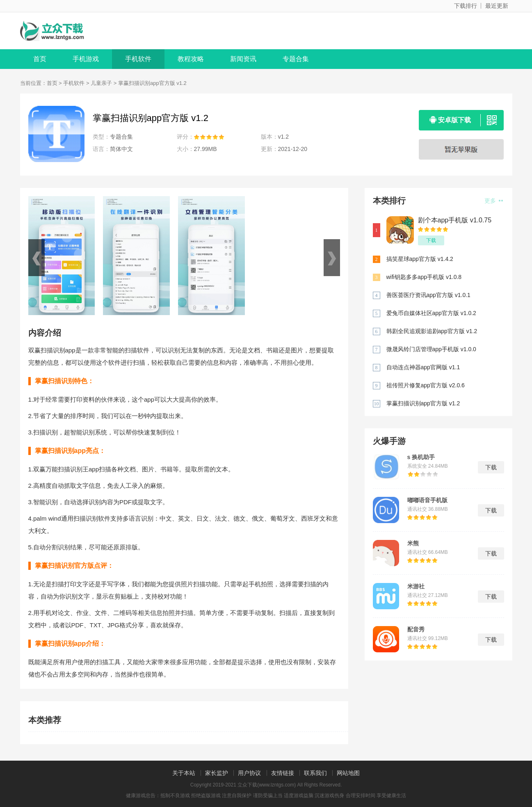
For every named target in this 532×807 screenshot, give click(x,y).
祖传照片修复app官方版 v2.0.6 (426, 385)
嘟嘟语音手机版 (427, 500)
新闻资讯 (243, 59)
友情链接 (283, 773)
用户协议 (249, 773)
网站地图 (348, 773)
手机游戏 (86, 59)
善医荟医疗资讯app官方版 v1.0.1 (428, 295)
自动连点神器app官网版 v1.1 (423, 367)
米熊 (413, 543)
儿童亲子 (101, 83)
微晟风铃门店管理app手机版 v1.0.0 (431, 349)
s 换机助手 (421, 457)
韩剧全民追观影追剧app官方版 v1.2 (432, 331)
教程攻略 (191, 59)
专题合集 (296, 59)
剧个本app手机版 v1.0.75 (455, 220)
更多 (494, 201)
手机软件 (138, 59)
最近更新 (497, 6)
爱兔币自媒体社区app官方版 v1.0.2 (431, 313)
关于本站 (184, 773)
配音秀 (416, 629)
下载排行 (466, 6)
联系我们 (315, 773)
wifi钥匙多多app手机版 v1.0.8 (424, 277)
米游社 (416, 586)
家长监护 (217, 773)
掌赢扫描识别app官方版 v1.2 (423, 403)
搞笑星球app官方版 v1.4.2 (420, 259)
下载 (431, 240)
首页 (40, 59)
